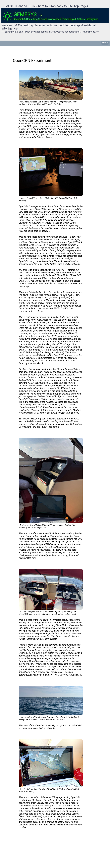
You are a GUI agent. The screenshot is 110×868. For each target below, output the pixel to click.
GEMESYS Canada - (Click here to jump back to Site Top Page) (45, 6)
